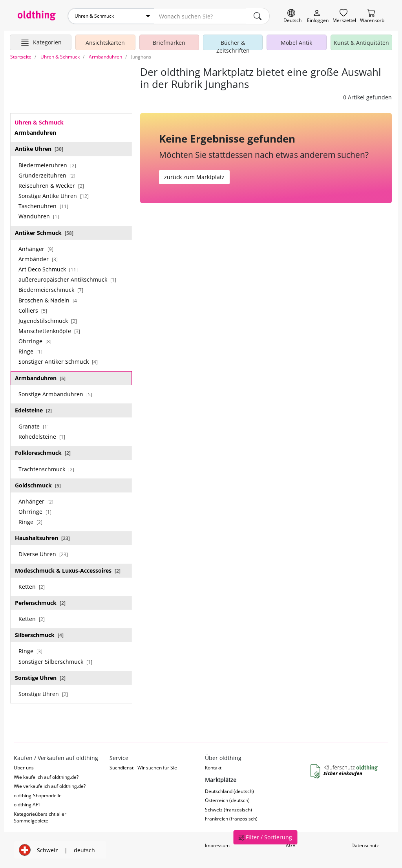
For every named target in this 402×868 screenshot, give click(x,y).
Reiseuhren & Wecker (51, 186)
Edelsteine (33, 410)
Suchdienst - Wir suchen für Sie (143, 768)
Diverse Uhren (43, 554)
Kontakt (213, 768)
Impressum (217, 845)
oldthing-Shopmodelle (38, 796)
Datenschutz (365, 845)
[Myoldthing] (318, 16)
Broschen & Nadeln (48, 300)
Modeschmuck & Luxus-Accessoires (68, 570)
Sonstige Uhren (40, 678)
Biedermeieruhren (47, 165)
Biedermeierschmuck (51, 290)
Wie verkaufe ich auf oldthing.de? (50, 786)
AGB (291, 845)
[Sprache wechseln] (292, 16)
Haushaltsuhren (42, 538)
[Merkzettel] (344, 16)
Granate (34, 426)
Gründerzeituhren (47, 175)
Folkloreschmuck (43, 453)
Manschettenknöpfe (49, 331)
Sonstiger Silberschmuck (55, 662)
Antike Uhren (39, 149)
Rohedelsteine (42, 437)
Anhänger (36, 249)
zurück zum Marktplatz (194, 177)
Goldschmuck (38, 485)
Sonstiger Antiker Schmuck (58, 362)
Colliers (33, 310)
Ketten (32, 587)
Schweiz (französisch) (228, 810)
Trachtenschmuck (46, 469)
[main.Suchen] (258, 16)
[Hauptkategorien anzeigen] (41, 42)
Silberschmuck (39, 635)
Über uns (24, 768)
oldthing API (27, 805)
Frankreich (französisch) (231, 819)
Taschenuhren (43, 206)
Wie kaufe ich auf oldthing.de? (46, 777)
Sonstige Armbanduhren (55, 394)
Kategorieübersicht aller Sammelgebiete (40, 817)
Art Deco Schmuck (48, 269)
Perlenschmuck (40, 603)
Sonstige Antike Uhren (54, 196)
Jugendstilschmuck (48, 321)
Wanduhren (39, 216)
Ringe (30, 351)
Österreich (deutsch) (227, 800)
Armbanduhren (40, 378)
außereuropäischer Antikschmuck (67, 279)
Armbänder (38, 259)
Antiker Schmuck (44, 233)
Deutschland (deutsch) (229, 791)
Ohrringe (35, 341)
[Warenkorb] (372, 16)
